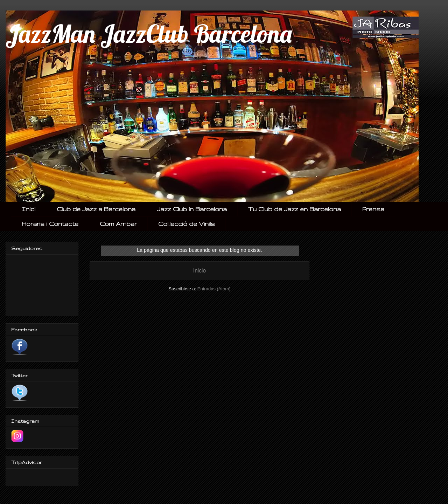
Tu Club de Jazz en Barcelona (295, 209)
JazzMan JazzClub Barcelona (149, 34)
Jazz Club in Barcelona (192, 209)
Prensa (373, 209)
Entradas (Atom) (214, 289)
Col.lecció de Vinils (187, 224)
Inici (29, 209)
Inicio (199, 271)
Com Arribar (118, 224)
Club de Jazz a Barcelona (96, 209)
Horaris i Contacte (50, 224)
